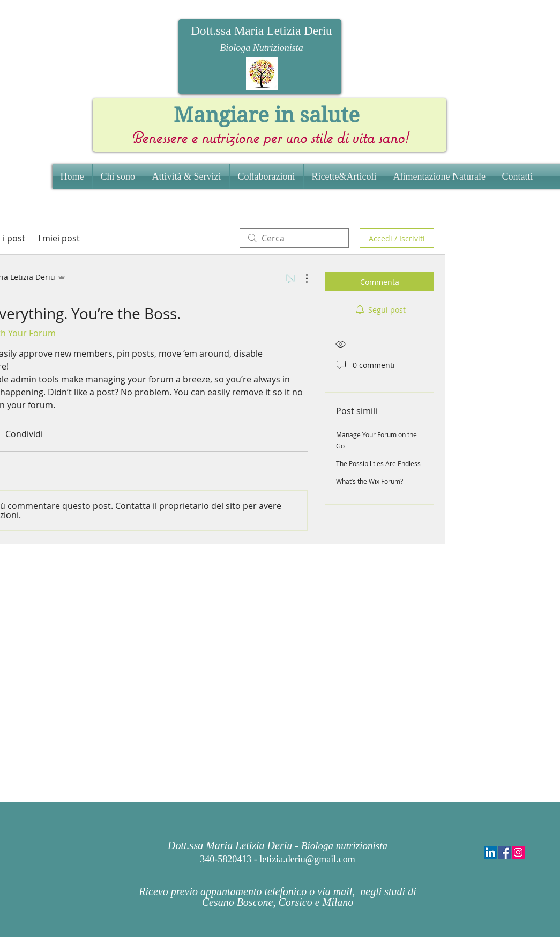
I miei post (59, 238)
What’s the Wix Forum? (369, 481)
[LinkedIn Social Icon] (490, 852)
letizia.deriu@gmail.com (307, 859)
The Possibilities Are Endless (378, 463)
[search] (294, 238)
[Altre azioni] (301, 278)
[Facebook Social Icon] (504, 852)
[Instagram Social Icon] (518, 852)
